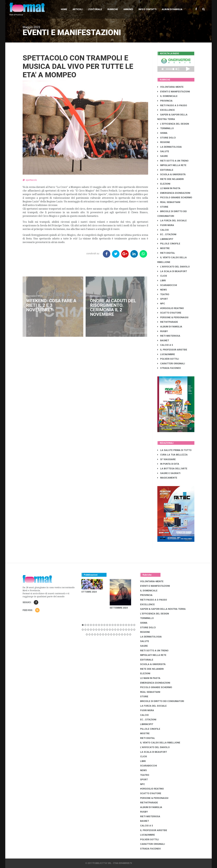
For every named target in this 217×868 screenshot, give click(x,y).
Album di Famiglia (172, 9)
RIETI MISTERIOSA (169, 336)
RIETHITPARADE (168, 322)
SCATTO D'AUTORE (169, 313)
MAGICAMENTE (167, 478)
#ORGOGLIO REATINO (171, 308)
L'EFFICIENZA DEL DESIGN (173, 124)
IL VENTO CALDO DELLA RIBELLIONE (160, 743)
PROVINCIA (165, 101)
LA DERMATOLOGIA (170, 147)
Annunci (128, 9)
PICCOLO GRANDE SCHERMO (175, 198)
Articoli (78, 9)
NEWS (162, 290)
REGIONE (164, 142)
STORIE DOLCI (167, 138)
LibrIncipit (165, 239)
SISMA (162, 133)
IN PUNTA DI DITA (168, 464)
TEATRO (163, 294)
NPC (161, 304)
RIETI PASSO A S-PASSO (172, 105)
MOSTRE (164, 248)
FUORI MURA (166, 225)
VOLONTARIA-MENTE (170, 87)
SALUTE (163, 151)
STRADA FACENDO (169, 368)
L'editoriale (95, 9)
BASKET (163, 341)
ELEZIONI (164, 184)
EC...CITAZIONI (167, 234)
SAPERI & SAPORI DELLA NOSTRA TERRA (163, 609)
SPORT (163, 299)
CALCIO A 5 (165, 345)
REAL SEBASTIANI (169, 202)
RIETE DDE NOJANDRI (171, 179)
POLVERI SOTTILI (168, 359)
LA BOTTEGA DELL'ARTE (172, 469)
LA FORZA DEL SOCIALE (172, 221)
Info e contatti (147, 9)
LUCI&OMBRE (166, 354)
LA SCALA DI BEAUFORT (172, 271)
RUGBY (163, 331)
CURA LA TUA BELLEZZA (172, 455)
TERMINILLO (166, 128)
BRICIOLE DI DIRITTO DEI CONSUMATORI (162, 701)
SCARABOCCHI (167, 285)
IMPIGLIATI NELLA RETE (172, 165)
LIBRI (162, 281)
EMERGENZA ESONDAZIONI (174, 193)
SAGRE (163, 156)
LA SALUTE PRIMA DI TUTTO (174, 450)
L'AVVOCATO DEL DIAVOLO (174, 267)
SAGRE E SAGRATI (169, 473)
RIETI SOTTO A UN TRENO (173, 161)
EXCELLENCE (166, 110)
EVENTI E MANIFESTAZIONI (174, 92)
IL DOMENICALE (167, 96)
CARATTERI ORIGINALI (171, 364)
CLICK (162, 276)
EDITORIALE (165, 170)
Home (64, 9)
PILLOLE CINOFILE (169, 244)
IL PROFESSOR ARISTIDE (172, 350)
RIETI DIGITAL (166, 253)
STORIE (163, 207)
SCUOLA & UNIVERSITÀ (171, 174)
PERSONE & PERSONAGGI (173, 317)
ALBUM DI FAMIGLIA (170, 327)
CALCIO (163, 230)
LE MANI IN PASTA (169, 188)
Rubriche (113, 9)
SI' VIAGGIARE (167, 459)
